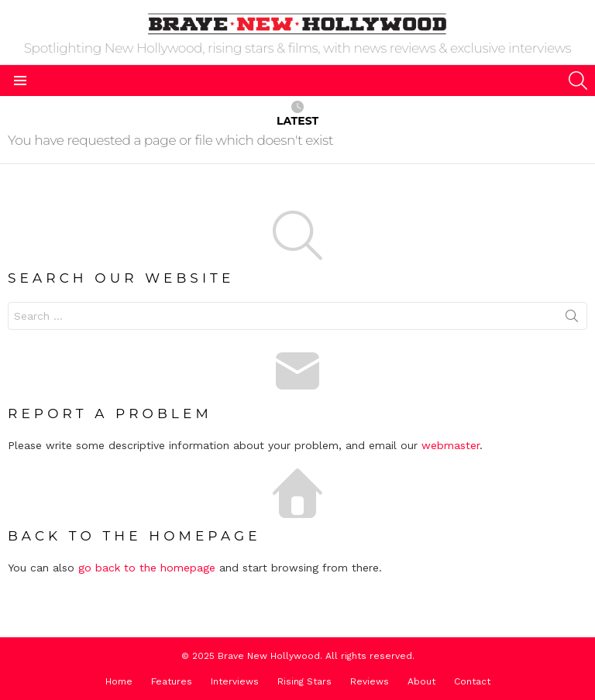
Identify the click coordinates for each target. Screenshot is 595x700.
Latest (297, 114)
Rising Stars (304, 681)
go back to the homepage (147, 568)
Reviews (370, 681)
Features (172, 681)
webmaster (451, 445)
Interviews (235, 681)
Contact (472, 681)
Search (572, 319)
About (421, 681)
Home (119, 681)
